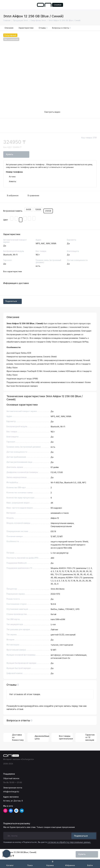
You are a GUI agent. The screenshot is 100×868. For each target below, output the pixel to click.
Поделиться (12, 301)
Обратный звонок (11, 778)
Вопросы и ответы (61, 28)
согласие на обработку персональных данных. (69, 842)
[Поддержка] (95, 5)
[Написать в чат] (7, 854)
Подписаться (84, 836)
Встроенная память (13, 211)
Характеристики (26, 28)
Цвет (6, 220)
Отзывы (43, 28)
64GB (29, 209)
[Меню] (5, 5)
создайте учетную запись (57, 706)
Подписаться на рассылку (17, 823)
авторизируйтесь (29, 706)
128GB (38, 209)
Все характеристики (13, 271)
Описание (9, 28)
